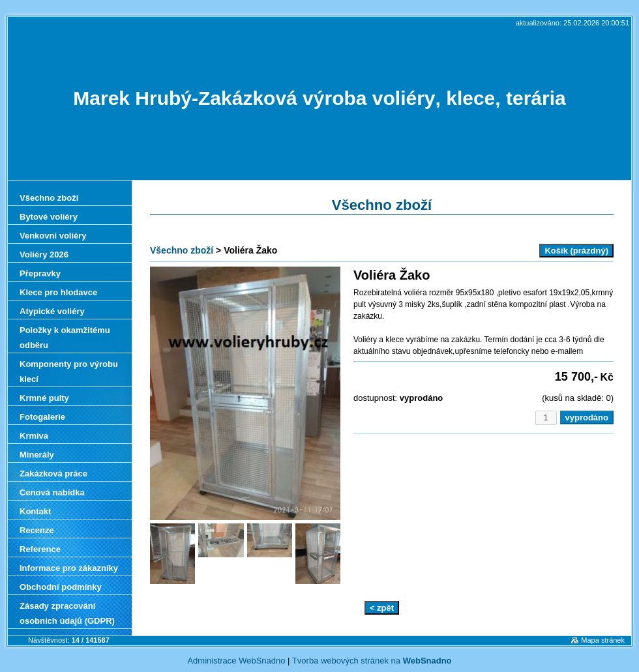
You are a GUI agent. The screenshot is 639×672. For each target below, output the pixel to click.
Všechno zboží (182, 250)
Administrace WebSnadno (236, 661)
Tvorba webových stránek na (372, 661)
